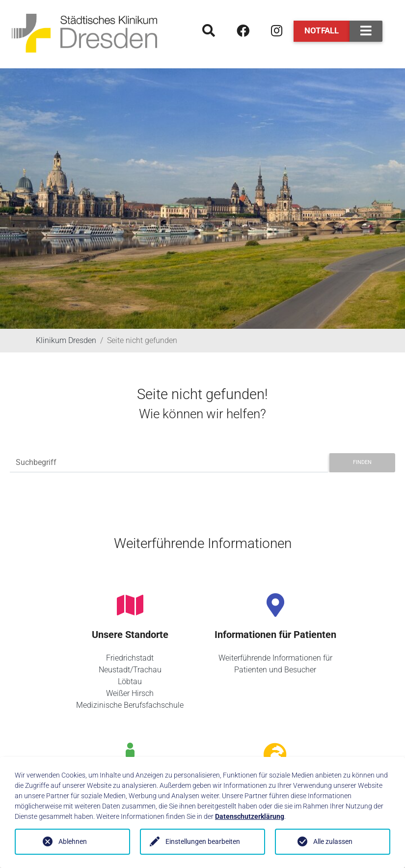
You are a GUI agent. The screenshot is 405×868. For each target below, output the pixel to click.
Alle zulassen (333, 841)
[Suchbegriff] (169, 463)
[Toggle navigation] (366, 31)
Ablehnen (73, 841)
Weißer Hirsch (130, 693)
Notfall (322, 30)
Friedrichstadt (130, 658)
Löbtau (130, 681)
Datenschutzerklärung (250, 816)
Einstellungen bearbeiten (203, 841)
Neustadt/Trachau (130, 670)
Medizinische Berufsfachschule (130, 705)
